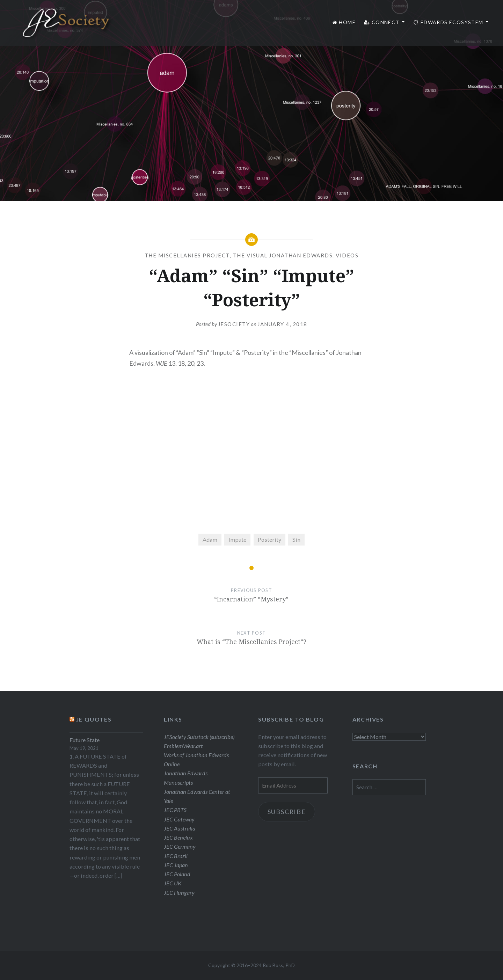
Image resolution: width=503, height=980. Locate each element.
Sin (296, 539)
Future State (85, 740)
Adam (210, 539)
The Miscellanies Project (187, 255)
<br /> (251, 447)
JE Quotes (94, 719)
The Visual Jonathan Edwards (283, 255)
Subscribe (288, 812)
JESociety (234, 324)
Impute (237, 539)
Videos (347, 255)
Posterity (269, 539)
